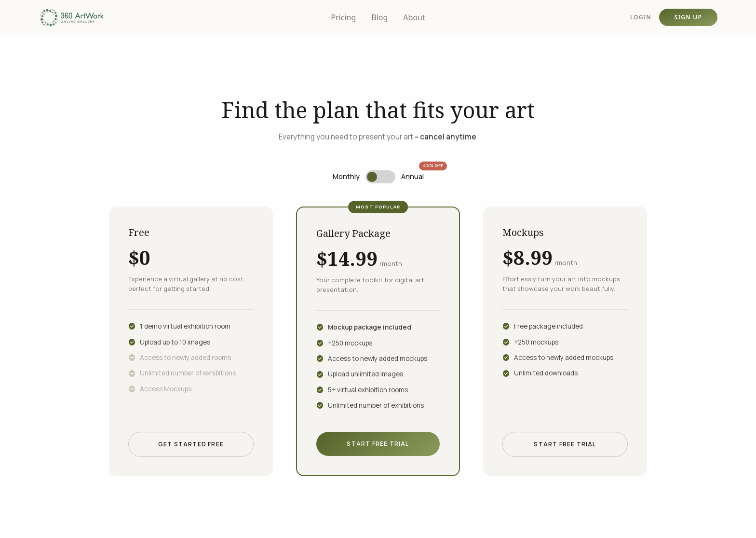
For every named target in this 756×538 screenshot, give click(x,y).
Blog (379, 17)
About (414, 17)
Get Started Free (191, 444)
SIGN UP (688, 17)
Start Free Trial (378, 444)
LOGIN (641, 17)
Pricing (343, 17)
